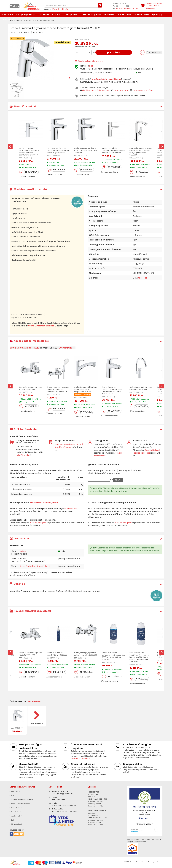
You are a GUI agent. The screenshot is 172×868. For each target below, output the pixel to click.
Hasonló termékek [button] (23, 106)
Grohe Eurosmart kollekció (42, 326)
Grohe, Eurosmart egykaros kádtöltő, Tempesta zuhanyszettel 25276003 (58, 389)
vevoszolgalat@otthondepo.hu (127, 8)
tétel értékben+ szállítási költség (154, 6)
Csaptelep (43, 14)
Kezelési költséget (63, 447)
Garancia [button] (17, 584)
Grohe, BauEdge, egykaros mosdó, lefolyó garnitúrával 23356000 (86, 150)
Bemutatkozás (16, 812)
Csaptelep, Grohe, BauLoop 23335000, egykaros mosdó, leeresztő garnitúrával (58, 150)
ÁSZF (12, 796)
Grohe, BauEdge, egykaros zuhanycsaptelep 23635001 (86, 654)
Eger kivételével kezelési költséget (146, 451)
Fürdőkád (56, 14)
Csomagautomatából (143, 90)
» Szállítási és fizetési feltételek (21, 800)
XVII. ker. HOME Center (60, 9)
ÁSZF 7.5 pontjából (123, 523)
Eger (71, 9)
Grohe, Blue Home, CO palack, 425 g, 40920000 (57, 654)
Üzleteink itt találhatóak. (81, 759)
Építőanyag (157, 14)
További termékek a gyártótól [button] (30, 611)
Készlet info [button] (19, 539)
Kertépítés (108, 14)
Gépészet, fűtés (141, 14)
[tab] (86, 106)
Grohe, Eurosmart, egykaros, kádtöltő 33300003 (31, 388)
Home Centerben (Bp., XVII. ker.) (35, 566)
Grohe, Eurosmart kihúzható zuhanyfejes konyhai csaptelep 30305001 (86, 389)
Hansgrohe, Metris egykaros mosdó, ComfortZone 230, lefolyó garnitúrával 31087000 (141, 152)
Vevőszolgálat (16, 816)
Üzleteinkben (103, 90)
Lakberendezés (8, 19)
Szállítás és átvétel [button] (23, 429)
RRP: (77, 39)
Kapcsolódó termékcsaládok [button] (29, 341)
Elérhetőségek (16, 824)
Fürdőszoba (7, 14)
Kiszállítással (88, 90)
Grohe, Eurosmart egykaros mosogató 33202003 (141, 388)
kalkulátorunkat (23, 455)
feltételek (143, 278)
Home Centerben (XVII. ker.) (70, 444)
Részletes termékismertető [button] (28, 189)
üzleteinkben (71, 508)
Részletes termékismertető (91, 61)
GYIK (12, 820)
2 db (91, 66)
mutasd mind (65, 348)
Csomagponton (121, 90)
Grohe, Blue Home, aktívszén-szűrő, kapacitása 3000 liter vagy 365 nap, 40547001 (114, 656)
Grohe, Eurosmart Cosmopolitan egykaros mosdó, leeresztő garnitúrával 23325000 (29, 152)
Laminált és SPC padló (90, 14)
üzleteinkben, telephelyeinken (44, 503)
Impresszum (15, 792)
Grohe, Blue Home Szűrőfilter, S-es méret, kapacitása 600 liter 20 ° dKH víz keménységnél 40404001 (140, 657)
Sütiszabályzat (16, 808)
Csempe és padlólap (25, 14)
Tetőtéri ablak (124, 14)
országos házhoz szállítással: (106, 79)
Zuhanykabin (70, 14)
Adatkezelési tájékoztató (20, 804)
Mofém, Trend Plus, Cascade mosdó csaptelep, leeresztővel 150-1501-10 (113, 150)
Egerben (22, 551)
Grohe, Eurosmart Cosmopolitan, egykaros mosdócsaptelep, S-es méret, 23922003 (112, 391)
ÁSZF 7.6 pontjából (38, 523)
